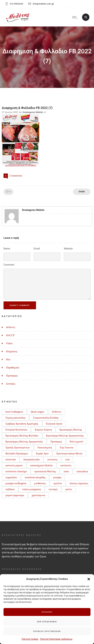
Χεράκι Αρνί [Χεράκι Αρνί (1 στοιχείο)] (42, 453)
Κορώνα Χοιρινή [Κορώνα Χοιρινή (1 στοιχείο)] (43, 430)
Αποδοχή (47, 612)
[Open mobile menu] (76, 17)
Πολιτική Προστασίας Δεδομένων (56, 639)
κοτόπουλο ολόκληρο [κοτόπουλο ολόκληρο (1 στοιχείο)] (16, 471)
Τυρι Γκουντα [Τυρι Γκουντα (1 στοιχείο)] (66, 448)
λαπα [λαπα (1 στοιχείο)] (66, 471)
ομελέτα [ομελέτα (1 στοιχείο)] (58, 483)
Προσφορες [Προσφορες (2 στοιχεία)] (56, 442)
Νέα (8, 359)
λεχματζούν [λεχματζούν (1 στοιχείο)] (11, 477)
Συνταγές (11, 384)
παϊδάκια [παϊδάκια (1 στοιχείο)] (10, 489)
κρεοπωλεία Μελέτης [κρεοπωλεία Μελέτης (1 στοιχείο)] (45, 471)
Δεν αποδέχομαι (47, 622)
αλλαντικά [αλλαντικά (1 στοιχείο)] (11, 459)
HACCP (10, 335)
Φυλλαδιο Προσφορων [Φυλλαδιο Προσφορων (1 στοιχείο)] (17, 453)
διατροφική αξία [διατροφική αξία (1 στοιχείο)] (31, 459)
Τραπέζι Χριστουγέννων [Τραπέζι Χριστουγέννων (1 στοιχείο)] (18, 448)
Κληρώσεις (12, 351)
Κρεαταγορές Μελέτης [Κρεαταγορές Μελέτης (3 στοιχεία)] (71, 430)
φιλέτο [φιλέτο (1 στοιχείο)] (69, 489)
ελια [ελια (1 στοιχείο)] (67, 459)
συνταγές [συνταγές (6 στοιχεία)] (53, 489)
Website (68, 249)
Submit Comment (20, 305)
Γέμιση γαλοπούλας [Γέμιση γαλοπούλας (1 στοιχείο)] (15, 418)
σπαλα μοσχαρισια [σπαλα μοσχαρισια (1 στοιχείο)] (32, 489)
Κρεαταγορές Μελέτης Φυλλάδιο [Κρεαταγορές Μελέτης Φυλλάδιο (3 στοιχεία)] (22, 436)
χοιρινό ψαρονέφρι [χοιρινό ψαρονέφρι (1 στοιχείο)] (15, 495)
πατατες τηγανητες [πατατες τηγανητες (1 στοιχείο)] (79, 483)
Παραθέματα (13, 368)
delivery (11, 327)
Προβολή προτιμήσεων (47, 631)
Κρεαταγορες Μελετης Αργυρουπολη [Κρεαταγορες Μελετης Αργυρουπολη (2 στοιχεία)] (24, 442)
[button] (89, 579)
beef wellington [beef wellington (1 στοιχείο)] (14, 412)
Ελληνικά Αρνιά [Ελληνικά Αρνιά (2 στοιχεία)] (54, 424)
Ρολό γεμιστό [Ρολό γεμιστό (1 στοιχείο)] (77, 442)
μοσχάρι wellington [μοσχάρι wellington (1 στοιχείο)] (16, 483)
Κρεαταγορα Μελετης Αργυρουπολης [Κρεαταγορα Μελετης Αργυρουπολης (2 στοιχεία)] (65, 436)
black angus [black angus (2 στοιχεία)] (37, 412)
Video (9, 343)
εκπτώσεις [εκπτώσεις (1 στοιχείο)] (52, 459)
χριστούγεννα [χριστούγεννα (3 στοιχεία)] (38, 495)
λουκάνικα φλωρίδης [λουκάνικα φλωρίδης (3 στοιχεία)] (35, 477)
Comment (9, 265)
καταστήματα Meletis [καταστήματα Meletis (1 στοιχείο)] (41, 465)
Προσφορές (12, 376)
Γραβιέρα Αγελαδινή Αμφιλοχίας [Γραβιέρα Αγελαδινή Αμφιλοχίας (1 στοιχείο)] (22, 424)
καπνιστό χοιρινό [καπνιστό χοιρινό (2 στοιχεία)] (14, 465)
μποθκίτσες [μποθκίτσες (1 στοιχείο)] (40, 483)
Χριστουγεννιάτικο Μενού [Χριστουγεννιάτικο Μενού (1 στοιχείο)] (69, 453)
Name (7, 249)
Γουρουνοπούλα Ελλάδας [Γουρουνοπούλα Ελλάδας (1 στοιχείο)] (46, 418)
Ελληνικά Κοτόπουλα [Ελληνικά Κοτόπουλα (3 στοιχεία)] (16, 430)
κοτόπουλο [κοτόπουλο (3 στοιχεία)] (66, 465)
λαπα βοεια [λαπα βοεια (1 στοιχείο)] (82, 471)
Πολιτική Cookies (30, 639)
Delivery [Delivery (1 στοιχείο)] (57, 412)
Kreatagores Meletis (33, 112)
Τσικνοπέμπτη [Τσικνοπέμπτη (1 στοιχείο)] (45, 448)
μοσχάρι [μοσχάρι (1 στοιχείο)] (57, 477)
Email (37, 249)
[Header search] (86, 17)
